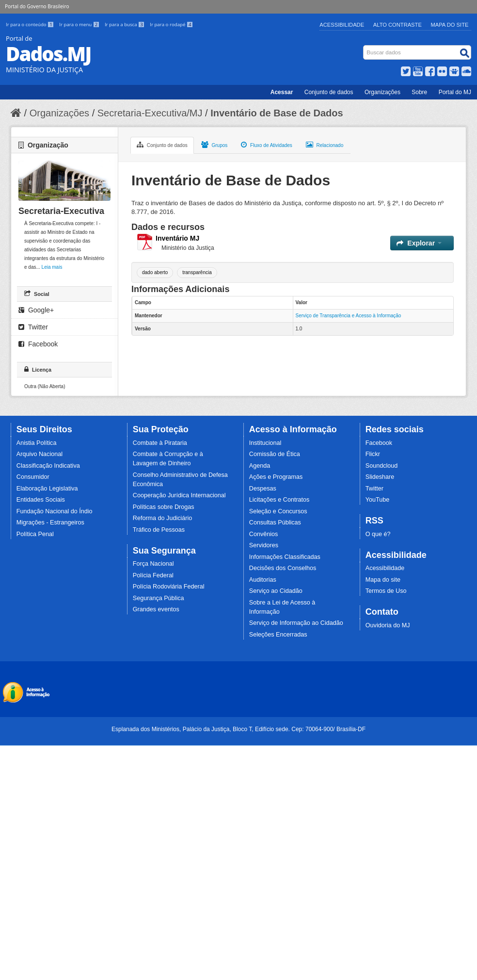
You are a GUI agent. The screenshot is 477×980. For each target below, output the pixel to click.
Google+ (36, 310)
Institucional (265, 443)
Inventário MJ (177, 238)
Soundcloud (382, 466)
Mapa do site (383, 580)
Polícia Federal (153, 575)
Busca (364, 47)
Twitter (33, 327)
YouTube (378, 500)
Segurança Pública (159, 598)
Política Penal (35, 534)
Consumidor (33, 477)
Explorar (419, 243)
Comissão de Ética (275, 454)
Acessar (282, 92)
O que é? (378, 534)
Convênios (264, 534)
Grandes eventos (156, 609)
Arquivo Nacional (40, 454)
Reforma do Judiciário (163, 518)
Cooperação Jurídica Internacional (179, 495)
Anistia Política (37, 443)
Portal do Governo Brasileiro (37, 6)
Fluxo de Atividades (267, 145)
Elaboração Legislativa (47, 489)
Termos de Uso (386, 591)
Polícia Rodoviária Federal (169, 587)
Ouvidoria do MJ (388, 625)
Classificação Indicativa (48, 466)
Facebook (38, 344)
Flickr (373, 454)
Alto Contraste (397, 25)
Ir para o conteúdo (31, 24)
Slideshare (380, 477)
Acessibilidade (342, 25)
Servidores (264, 545)
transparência (197, 272)
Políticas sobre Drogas (164, 507)
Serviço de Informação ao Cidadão (296, 623)
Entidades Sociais (41, 500)
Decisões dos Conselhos (283, 568)
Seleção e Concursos (278, 511)
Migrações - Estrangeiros (50, 523)
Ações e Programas (276, 477)
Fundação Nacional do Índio (55, 511)
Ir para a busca (125, 24)
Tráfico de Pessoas (159, 530)
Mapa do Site (450, 25)
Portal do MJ (455, 92)
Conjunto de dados (329, 92)
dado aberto (155, 272)
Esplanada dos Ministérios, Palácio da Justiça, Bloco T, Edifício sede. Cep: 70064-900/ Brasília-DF (238, 729)
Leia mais (52, 267)
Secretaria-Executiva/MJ (150, 113)
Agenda (260, 466)
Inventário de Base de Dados (277, 113)
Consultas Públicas (275, 523)
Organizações (382, 92)
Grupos (215, 145)
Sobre (419, 92)
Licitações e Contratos (279, 500)
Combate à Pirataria (160, 443)
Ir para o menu (80, 24)
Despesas (263, 489)
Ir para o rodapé (171, 24)
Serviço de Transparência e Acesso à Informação (349, 316)
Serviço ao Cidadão (276, 591)
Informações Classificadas (285, 557)
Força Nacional (153, 564)
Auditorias (263, 580)
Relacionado (325, 145)
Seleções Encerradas (278, 635)
